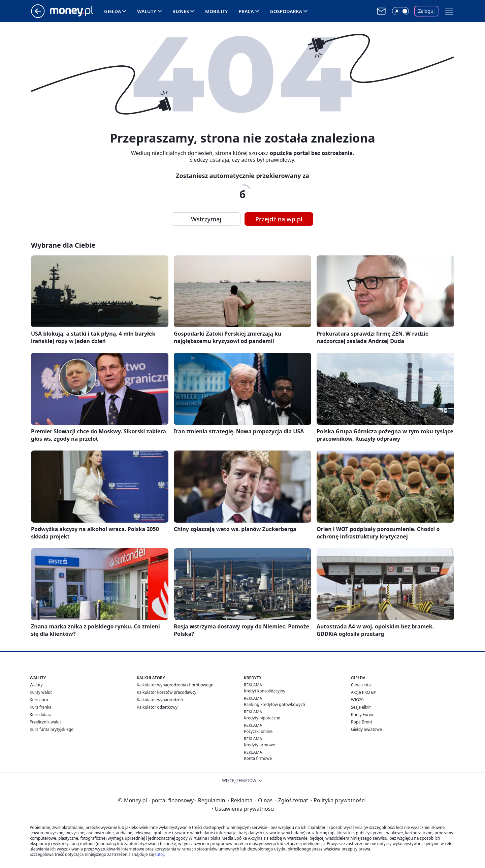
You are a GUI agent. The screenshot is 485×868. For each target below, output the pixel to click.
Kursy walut (41, 692)
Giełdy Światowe (366, 729)
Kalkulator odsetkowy (157, 707)
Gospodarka (286, 11)
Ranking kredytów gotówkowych (274, 704)
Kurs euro (39, 700)
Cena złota (361, 685)
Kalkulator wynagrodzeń (160, 700)
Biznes (181, 11)
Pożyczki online (258, 731)
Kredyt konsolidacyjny (265, 691)
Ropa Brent (362, 722)
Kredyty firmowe (260, 745)
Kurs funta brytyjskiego (52, 729)
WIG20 (357, 700)
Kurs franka (41, 707)
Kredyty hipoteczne (262, 718)
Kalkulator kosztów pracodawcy (167, 692)
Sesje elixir (361, 707)
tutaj (159, 854)
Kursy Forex (362, 715)
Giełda (112, 11)
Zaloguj (427, 11)
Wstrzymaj (206, 219)
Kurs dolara (41, 715)
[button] (449, 11)
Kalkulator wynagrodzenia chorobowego (175, 685)
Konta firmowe (258, 758)
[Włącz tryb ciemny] (400, 11)
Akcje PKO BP (364, 692)
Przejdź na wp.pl (279, 219)
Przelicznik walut (45, 722)
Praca (246, 11)
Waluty (147, 11)
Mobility (217, 11)
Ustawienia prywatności (243, 809)
